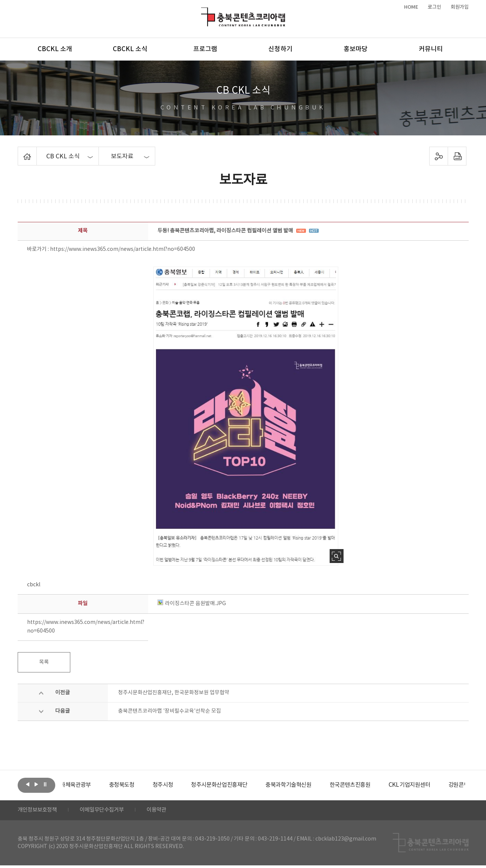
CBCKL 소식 (130, 49)
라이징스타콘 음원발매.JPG (192, 604)
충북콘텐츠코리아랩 (203, 12)
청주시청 (185, 785)
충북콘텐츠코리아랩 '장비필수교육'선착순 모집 (170, 711)
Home (20, 151)
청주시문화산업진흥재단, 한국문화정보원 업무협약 (174, 693)
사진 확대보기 (337, 556)
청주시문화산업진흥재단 (244, 785)
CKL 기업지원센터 (444, 785)
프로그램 (205, 49)
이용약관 (171, 812)
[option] (91, 785)
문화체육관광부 (91, 785)
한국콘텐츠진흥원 (381, 785)
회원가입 (460, 7)
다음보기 (36, 785)
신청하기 (280, 49)
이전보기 (28, 785)
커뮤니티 (431, 49)
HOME (411, 7)
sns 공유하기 (438, 156)
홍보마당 (356, 49)
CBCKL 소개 (55, 49)
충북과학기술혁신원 (317, 785)
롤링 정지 (45, 785)
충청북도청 (142, 785)
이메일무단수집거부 (111, 812)
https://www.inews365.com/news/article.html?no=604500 (123, 249)
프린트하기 (457, 156)
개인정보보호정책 (40, 812)
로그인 (435, 7)
